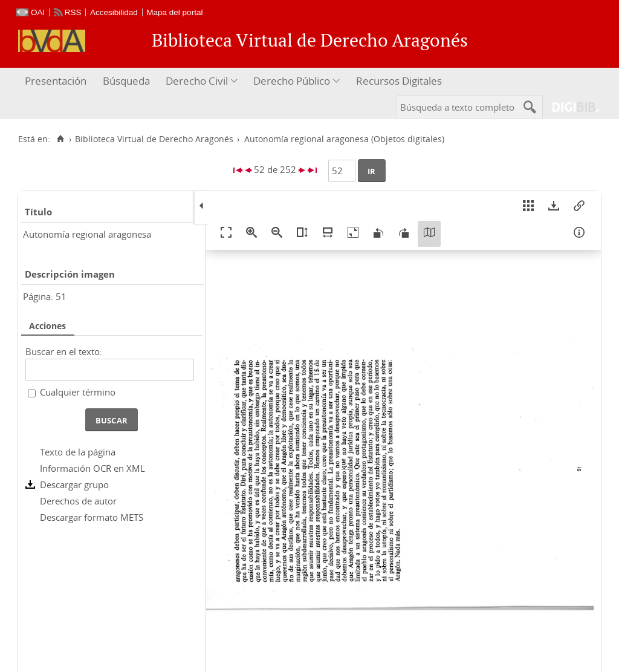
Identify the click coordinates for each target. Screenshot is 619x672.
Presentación (56, 81)
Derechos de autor (78, 501)
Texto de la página (78, 452)
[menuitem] (57, 81)
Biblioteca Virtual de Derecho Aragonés (154, 139)
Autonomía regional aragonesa (87, 234)
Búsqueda (126, 81)
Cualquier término (78, 392)
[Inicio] (60, 139)
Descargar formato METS (92, 517)
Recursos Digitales (399, 81)
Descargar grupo (74, 484)
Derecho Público (292, 81)
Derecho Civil (197, 81)
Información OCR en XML (92, 468)
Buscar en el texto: (64, 351)
